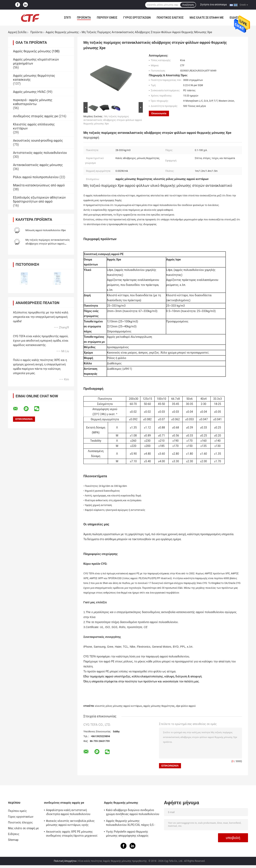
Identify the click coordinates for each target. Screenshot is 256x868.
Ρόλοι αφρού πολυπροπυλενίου (36, 177)
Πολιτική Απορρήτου (65, 861)
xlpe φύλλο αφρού (186, 706)
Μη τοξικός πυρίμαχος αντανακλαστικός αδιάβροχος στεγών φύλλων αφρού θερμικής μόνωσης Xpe (48, 244)
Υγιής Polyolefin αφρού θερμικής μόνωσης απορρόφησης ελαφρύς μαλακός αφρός (127, 834)
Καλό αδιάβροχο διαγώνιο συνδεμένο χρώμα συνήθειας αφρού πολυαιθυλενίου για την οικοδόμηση (133, 813)
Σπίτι (67, 18)
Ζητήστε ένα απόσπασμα (214, 5)
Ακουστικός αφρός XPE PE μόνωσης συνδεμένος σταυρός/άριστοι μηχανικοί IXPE (72, 834)
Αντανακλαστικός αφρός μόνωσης (38, 165)
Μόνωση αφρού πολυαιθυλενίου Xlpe (46, 230)
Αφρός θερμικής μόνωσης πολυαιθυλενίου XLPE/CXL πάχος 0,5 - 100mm (130, 823)
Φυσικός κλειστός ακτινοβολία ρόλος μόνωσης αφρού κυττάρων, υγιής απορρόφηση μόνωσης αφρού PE (70, 823)
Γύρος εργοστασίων (137, 18)
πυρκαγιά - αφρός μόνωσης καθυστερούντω (33, 102)
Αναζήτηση (188, 5)
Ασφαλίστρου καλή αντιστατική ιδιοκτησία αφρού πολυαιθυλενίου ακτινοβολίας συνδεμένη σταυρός (68, 813)
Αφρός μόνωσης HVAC (29, 92)
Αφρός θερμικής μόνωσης (62, 32)
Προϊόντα (84, 18)
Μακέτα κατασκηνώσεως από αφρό (39, 185)
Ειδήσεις (14, 834)
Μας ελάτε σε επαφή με (207, 18)
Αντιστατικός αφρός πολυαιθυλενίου (40, 153)
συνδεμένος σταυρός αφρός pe (35, 116)
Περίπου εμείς (107, 18)
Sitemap (13, 840)
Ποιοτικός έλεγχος (170, 18)
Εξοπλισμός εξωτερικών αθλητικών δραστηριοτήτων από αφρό (39, 199)
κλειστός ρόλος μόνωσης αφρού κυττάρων (118, 706)
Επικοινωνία (159, 113)
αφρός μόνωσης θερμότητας (159, 706)
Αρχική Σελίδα (17, 32)
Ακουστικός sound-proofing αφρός (38, 141)
